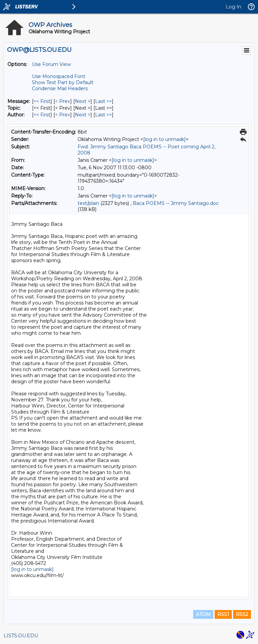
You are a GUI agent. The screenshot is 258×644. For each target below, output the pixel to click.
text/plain (88, 203)
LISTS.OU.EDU (21, 636)
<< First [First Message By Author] (42, 115)
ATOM (203, 614)
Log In (233, 7)
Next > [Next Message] (83, 101)
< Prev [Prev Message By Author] (63, 115)
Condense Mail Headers (60, 88)
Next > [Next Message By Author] (83, 115)
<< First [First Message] (42, 101)
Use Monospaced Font (59, 76)
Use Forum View (51, 64)
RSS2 (242, 614)
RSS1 (223, 614)
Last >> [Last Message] (103, 101)
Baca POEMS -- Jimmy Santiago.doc (176, 203)
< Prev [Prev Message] (63, 101)
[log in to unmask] (164, 139)
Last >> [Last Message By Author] (103, 115)
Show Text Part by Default (63, 82)
